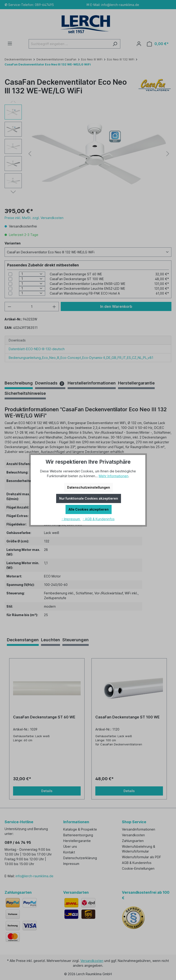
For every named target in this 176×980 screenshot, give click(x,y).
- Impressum (71, 519)
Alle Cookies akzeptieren (89, 509)
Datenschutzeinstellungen (89, 487)
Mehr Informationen (114, 476)
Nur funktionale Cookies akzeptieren (89, 498)
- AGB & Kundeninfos (99, 519)
